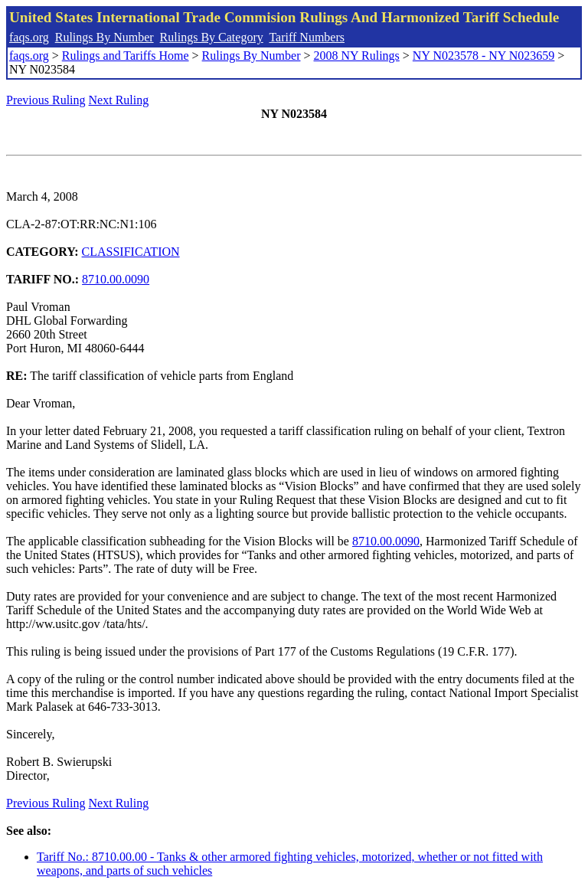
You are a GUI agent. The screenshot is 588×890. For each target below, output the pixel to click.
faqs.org (29, 37)
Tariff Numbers (307, 37)
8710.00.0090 (116, 279)
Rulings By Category (212, 37)
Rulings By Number (105, 37)
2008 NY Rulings (357, 56)
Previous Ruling (46, 100)
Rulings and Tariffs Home (126, 56)
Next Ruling (119, 100)
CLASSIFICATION (131, 252)
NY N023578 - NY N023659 (483, 56)
